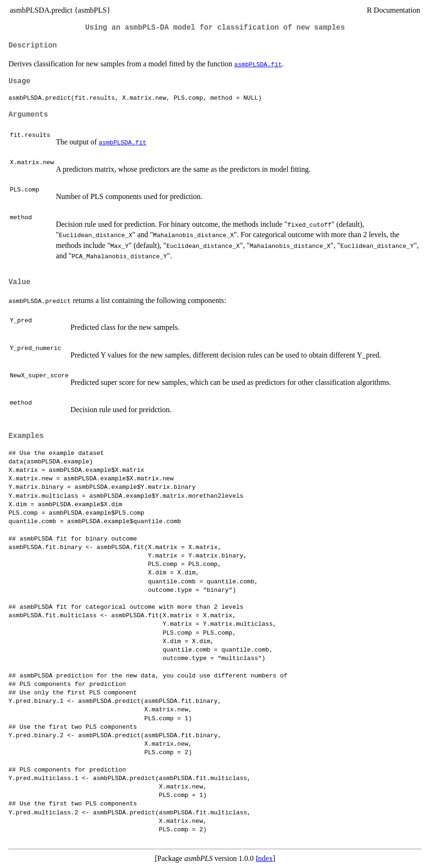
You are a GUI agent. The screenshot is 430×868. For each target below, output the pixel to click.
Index (264, 858)
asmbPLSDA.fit (258, 64)
